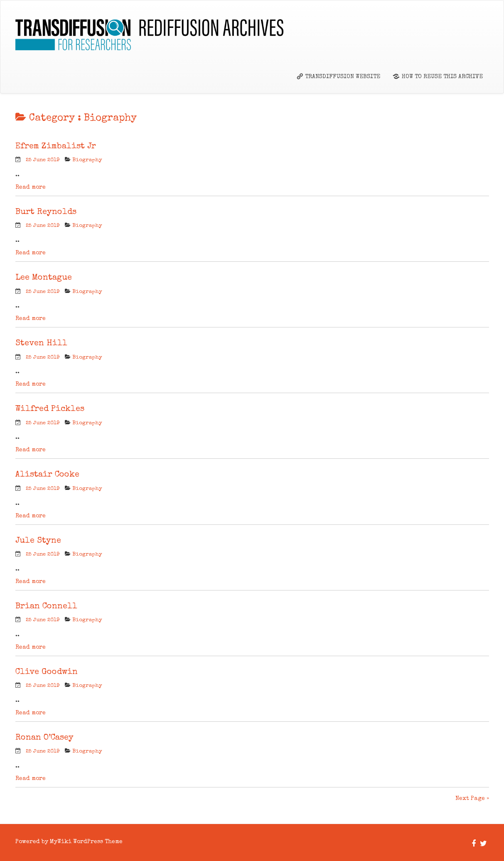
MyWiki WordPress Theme (86, 842)
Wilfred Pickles (50, 409)
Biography (87, 160)
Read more (31, 187)
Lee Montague (44, 278)
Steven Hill (41, 344)
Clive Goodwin (47, 672)
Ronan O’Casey (44, 738)
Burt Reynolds (46, 212)
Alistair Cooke (47, 475)
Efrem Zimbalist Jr (56, 147)
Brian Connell (46, 607)
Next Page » (472, 799)
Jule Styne (38, 541)
